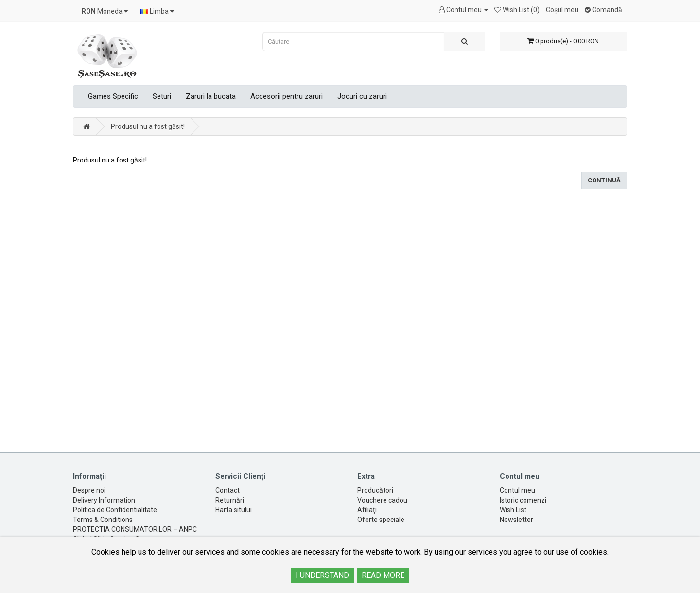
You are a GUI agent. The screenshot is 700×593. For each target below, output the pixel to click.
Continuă (604, 180)
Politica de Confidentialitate (115, 510)
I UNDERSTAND (322, 575)
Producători (375, 490)
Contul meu (517, 490)
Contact (227, 490)
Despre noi (89, 490)
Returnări (230, 500)
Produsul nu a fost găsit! (148, 126)
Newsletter (516, 520)
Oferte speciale (381, 520)
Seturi (162, 96)
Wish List (513, 510)
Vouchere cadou (382, 500)
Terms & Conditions (103, 520)
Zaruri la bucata (211, 96)
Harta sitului (234, 510)
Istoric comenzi (523, 500)
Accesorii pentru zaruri (287, 96)
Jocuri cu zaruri (362, 96)
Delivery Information (104, 500)
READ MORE (383, 575)
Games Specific (113, 96)
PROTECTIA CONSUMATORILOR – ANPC (135, 529)
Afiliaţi (367, 510)
